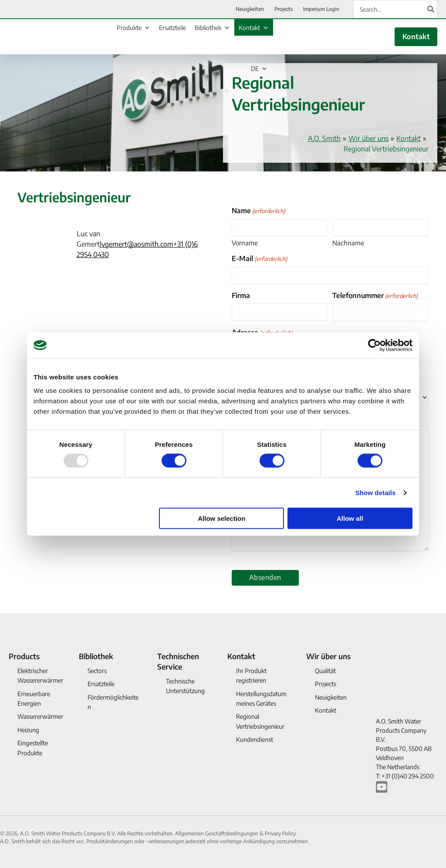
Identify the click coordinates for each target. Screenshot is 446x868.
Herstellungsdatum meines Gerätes (261, 699)
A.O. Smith (324, 138)
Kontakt (254, 28)
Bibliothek (212, 28)
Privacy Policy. (281, 833)
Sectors (97, 671)
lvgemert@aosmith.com (137, 244)
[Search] (431, 9)
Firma (241, 295)
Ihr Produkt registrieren (251, 675)
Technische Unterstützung (185, 686)
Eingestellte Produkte (33, 748)
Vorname (245, 243)
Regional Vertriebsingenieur (260, 721)
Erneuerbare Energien (34, 699)
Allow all (350, 518)
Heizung (28, 730)
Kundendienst (255, 739)
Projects (326, 684)
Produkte (133, 28)
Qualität (325, 671)
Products (24, 656)
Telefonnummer (375, 296)
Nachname (348, 243)
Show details (376, 492)
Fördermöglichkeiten (113, 702)
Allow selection (221, 518)
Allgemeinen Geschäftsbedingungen (217, 833)
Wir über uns (368, 138)
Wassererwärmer (40, 716)
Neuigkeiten (331, 697)
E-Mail (259, 259)
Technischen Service (178, 661)
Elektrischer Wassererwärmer (40, 675)
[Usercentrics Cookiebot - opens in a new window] (374, 345)
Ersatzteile (172, 28)
